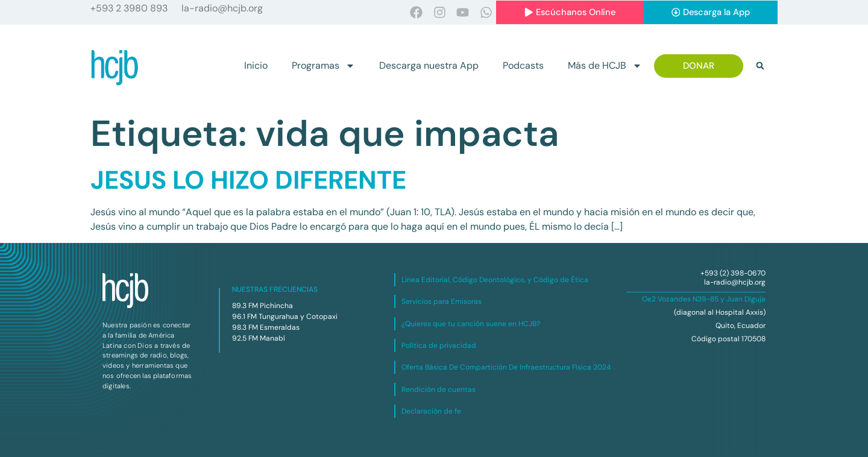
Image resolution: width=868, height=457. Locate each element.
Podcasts (523, 66)
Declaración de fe (431, 412)
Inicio (256, 66)
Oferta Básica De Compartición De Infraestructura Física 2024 (506, 368)
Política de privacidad (439, 345)
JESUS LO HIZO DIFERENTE (248, 180)
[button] (760, 66)
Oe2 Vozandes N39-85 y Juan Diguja (704, 299)
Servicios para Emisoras (442, 302)
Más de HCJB (605, 66)
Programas (323, 66)
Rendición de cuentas (439, 389)
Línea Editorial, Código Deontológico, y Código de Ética (495, 280)
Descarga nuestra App (429, 66)
